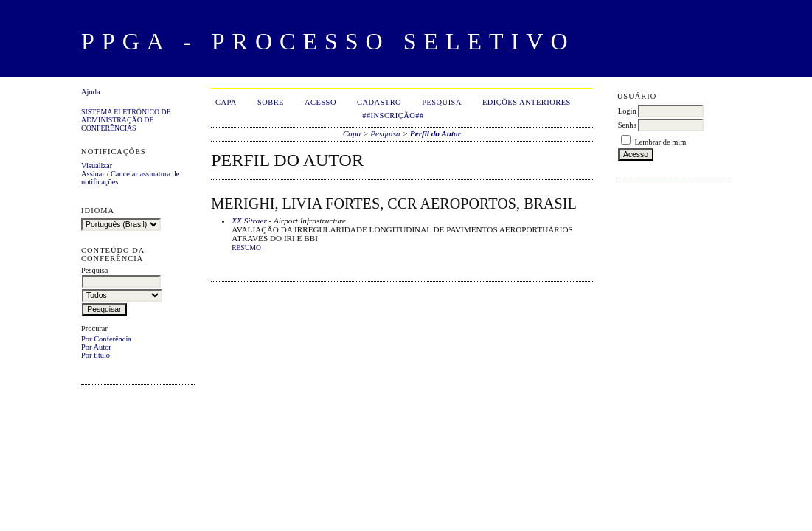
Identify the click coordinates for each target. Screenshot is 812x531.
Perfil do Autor (436, 133)
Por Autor (96, 347)
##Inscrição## (393, 115)
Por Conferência (106, 339)
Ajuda (90, 92)
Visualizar (97, 166)
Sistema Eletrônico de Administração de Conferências (126, 120)
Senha (627, 125)
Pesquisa (442, 102)
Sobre (271, 102)
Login (627, 111)
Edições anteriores (527, 102)
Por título (96, 355)
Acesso (320, 102)
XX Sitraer (249, 221)
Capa (226, 102)
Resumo (246, 248)
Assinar (93, 174)
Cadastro (379, 102)
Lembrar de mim (660, 142)
